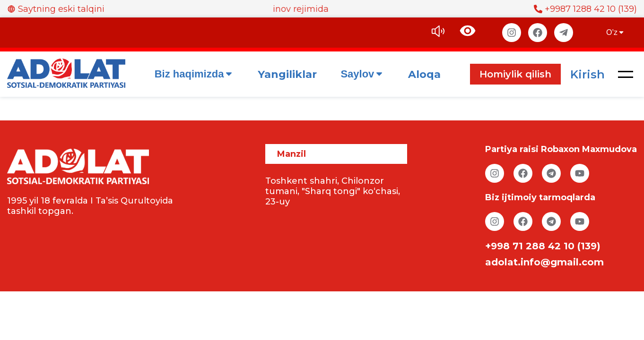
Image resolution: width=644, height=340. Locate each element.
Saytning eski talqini (56, 9)
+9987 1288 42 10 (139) (585, 9)
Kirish (587, 74)
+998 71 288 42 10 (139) (543, 246)
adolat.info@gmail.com (544, 262)
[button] (626, 74)
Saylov (362, 74)
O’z (616, 32)
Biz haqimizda (195, 74)
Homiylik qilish (515, 74)
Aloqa (424, 74)
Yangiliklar (287, 74)
